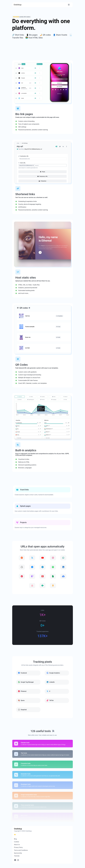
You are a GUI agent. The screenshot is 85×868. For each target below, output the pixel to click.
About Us (17, 845)
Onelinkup (18, 5)
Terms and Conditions (21, 850)
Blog (15, 839)
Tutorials (17, 856)
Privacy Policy (18, 847)
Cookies (17, 842)
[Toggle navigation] (69, 5)
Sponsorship (18, 853)
